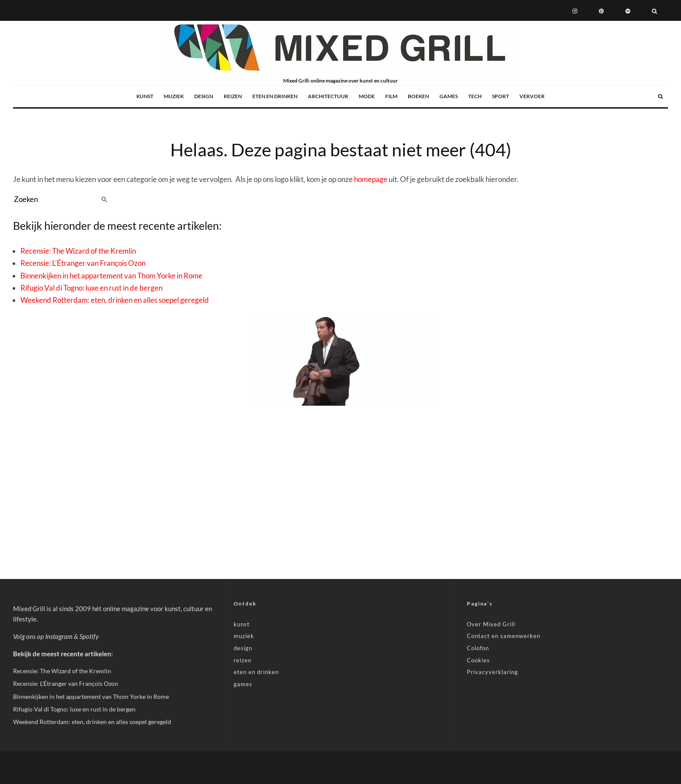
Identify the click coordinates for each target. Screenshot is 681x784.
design (204, 96)
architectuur (328, 96)
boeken (418, 96)
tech (475, 96)
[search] (104, 199)
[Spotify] (628, 10)
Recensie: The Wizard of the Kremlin (78, 251)
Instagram (59, 636)
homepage (371, 179)
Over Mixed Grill (491, 624)
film (391, 96)
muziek (174, 96)
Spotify (89, 636)
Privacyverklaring (493, 672)
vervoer (532, 96)
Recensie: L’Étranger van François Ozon (83, 263)
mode (367, 96)
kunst (145, 96)
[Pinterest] (601, 10)
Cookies (478, 660)
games (449, 96)
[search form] (56, 199)
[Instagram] (575, 10)
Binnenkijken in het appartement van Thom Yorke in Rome (111, 276)
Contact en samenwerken (504, 636)
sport (501, 96)
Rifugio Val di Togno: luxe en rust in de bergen (91, 288)
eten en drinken (275, 96)
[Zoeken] (655, 10)
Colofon (478, 648)
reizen (233, 96)
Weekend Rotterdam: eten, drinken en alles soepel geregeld (115, 300)
